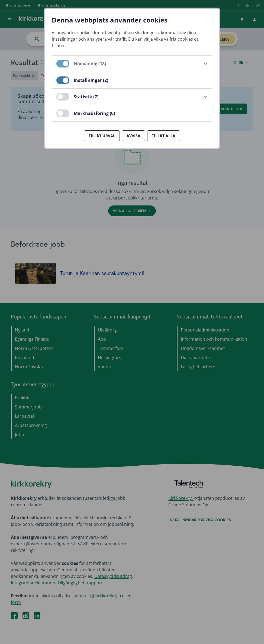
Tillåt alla (164, 136)
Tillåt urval (102, 136)
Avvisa (133, 136)
